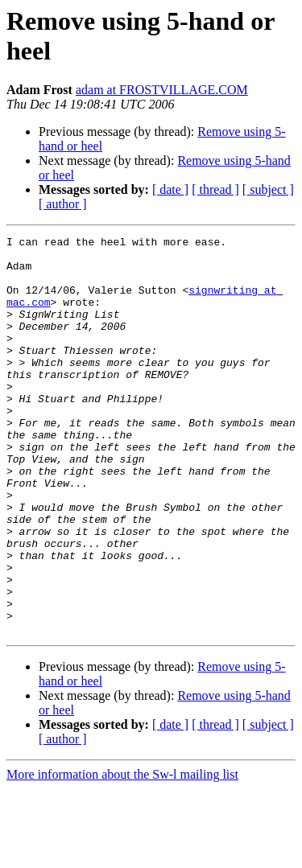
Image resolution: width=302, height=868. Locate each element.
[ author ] (63, 204)
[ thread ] (215, 189)
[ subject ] (268, 189)
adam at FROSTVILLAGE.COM (162, 90)
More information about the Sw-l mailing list (122, 854)
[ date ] (170, 189)
